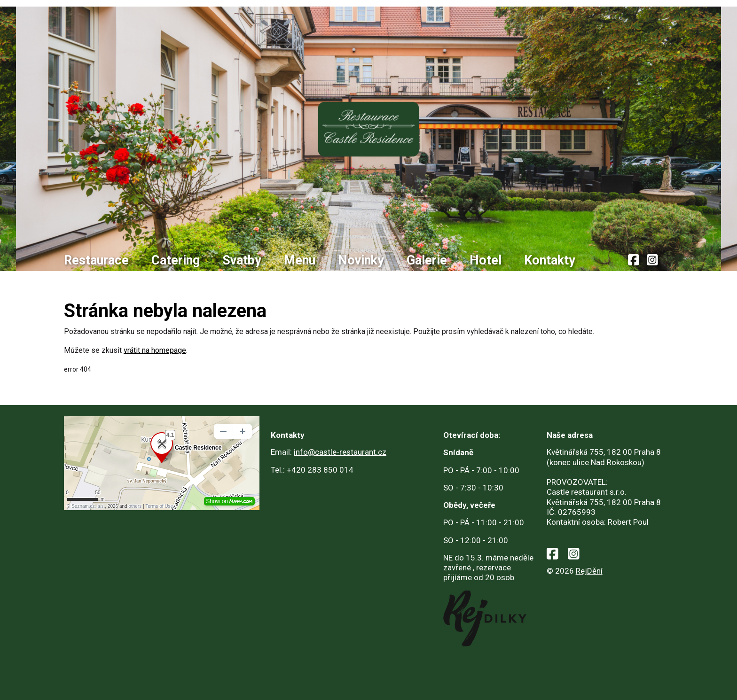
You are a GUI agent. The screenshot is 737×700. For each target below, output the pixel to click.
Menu (300, 260)
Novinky (361, 260)
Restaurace (96, 260)
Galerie (427, 260)
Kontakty (550, 260)
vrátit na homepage (155, 350)
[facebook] (634, 261)
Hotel (486, 260)
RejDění (589, 571)
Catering (176, 260)
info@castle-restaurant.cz (340, 452)
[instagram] (652, 261)
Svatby (242, 260)
